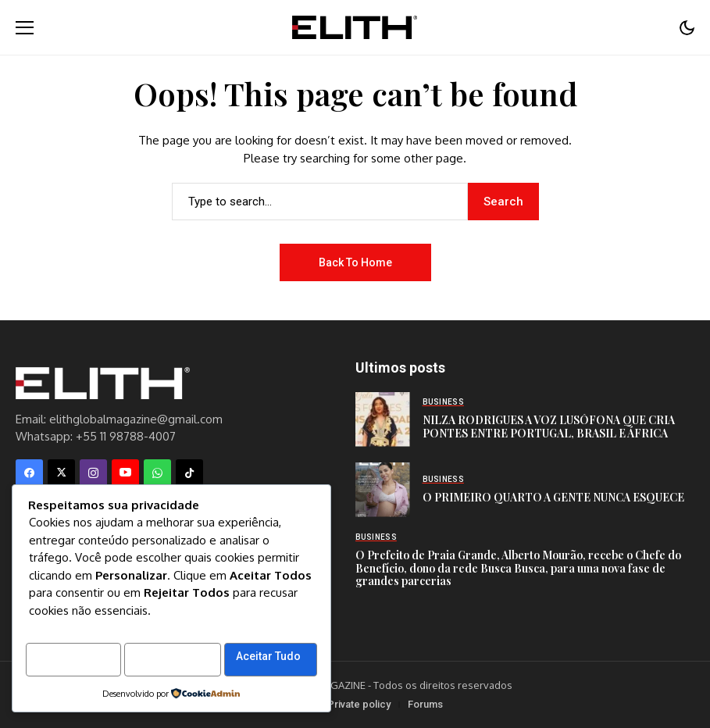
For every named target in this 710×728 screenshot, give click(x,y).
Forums (425, 704)
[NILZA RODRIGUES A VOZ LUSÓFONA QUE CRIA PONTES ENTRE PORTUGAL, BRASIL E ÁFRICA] (383, 419)
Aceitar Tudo (72, 658)
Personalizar (73, 621)
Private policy (359, 704)
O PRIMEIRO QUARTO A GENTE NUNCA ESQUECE (553, 497)
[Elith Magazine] (355, 27)
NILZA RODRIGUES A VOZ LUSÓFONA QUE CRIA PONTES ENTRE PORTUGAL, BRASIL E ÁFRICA (549, 426)
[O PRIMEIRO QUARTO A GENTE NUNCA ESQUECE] (383, 490)
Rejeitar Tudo (221, 621)
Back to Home (355, 262)
